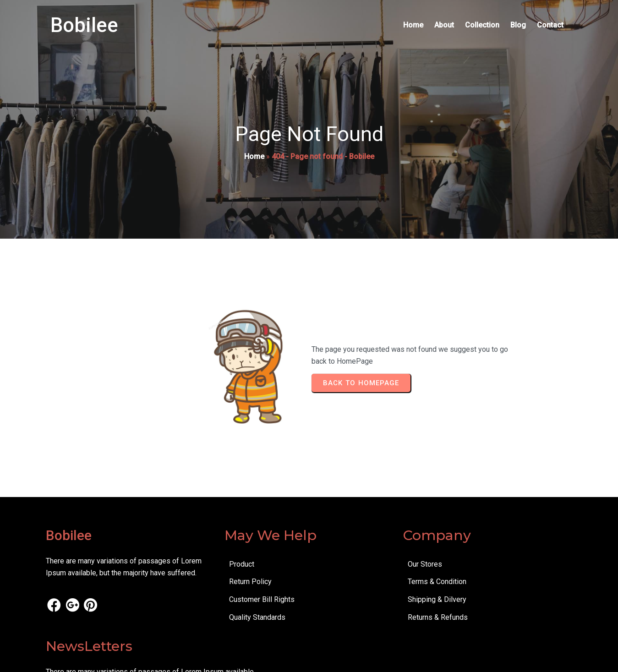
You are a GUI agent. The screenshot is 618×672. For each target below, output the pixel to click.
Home (254, 159)
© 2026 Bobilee (71, 658)
